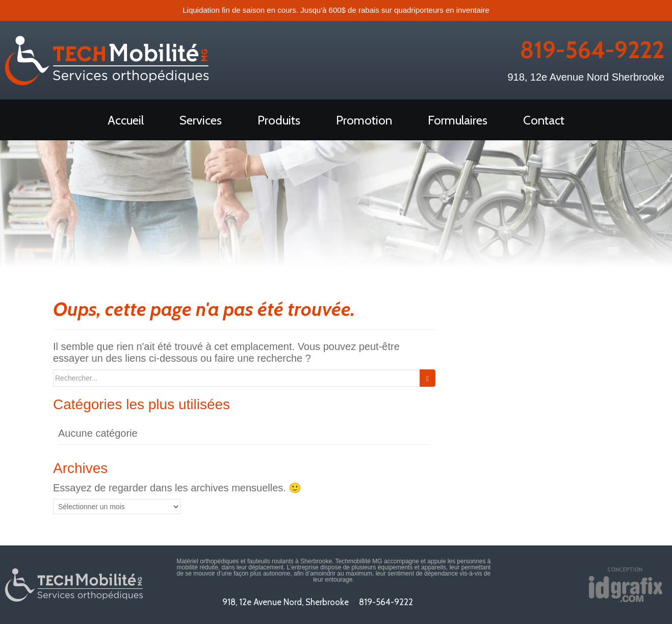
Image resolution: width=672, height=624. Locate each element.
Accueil (126, 120)
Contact (544, 120)
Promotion (364, 120)
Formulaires (458, 120)
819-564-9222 (592, 50)
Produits (279, 120)
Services (201, 120)
